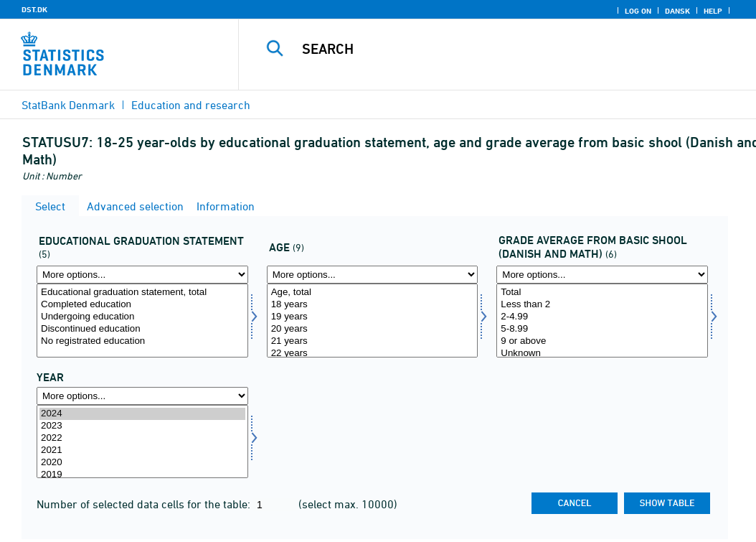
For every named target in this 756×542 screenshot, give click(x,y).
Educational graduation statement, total (142, 293)
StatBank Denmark (68, 105)
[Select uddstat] (142, 321)
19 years (373, 317)
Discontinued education (142, 329)
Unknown (602, 354)
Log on (638, 11)
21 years (373, 341)
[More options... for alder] (373, 275)
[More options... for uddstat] (142, 275)
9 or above (602, 341)
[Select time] (142, 442)
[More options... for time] (142, 396)
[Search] (501, 49)
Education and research (191, 105)
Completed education (142, 305)
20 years (373, 329)
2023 (142, 426)
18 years (373, 305)
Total (602, 293)
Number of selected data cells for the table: (145, 504)
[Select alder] (373, 321)
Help (713, 11)
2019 (142, 475)
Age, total (373, 293)
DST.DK (34, 9)
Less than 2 (602, 305)
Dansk (677, 11)
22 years (373, 354)
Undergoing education (142, 317)
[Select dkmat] (602, 321)
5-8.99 (602, 329)
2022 (142, 438)
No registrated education (142, 341)
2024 (142, 414)
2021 (142, 450)
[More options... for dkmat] (602, 275)
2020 (142, 463)
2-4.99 (602, 317)
